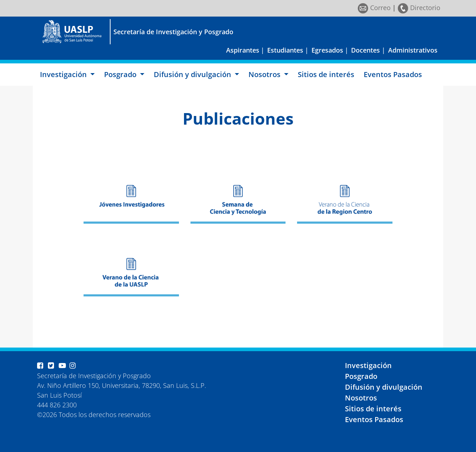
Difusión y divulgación (384, 387)
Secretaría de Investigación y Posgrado (173, 32)
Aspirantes (243, 50)
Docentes (365, 50)
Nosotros (361, 398)
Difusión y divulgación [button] (193, 74)
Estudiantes (285, 50)
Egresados (327, 50)
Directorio (419, 8)
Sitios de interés (326, 74)
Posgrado (361, 376)
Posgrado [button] (121, 74)
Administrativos (413, 50)
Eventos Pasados (393, 74)
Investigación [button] (64, 74)
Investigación (368, 365)
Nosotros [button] (265, 74)
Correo (374, 8)
